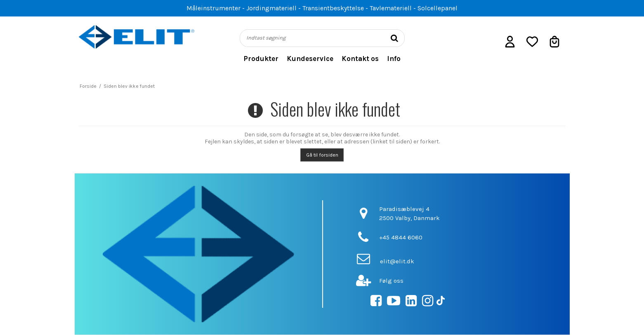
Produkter (261, 59)
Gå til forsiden (322, 155)
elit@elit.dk (397, 261)
